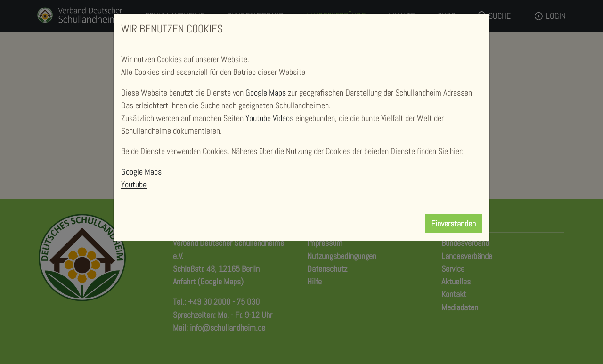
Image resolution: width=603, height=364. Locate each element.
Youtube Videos (269, 118)
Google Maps (266, 93)
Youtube (134, 184)
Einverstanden (453, 223)
